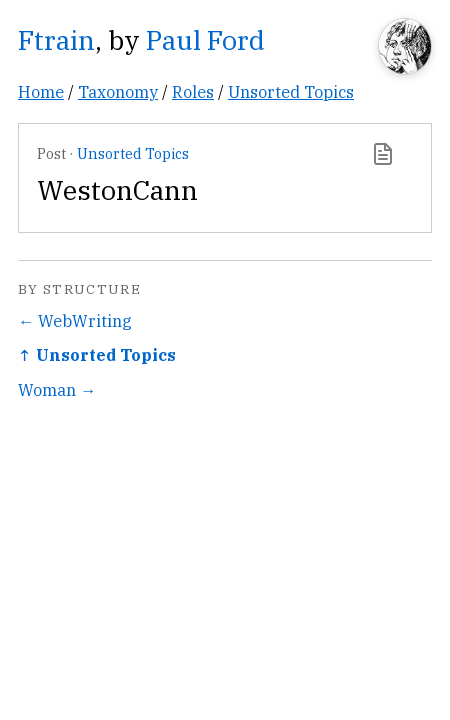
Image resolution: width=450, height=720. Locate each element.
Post (51, 153)
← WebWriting (75, 320)
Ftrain (56, 39)
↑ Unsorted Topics (97, 354)
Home (41, 91)
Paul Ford (205, 39)
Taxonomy (118, 91)
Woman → (57, 389)
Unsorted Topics (291, 91)
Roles (193, 91)
